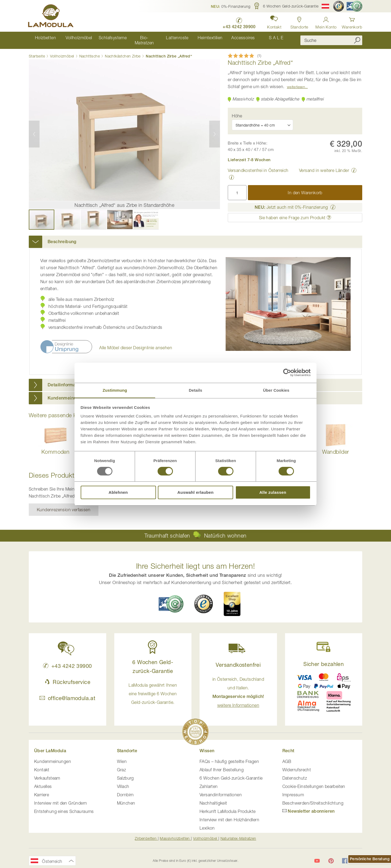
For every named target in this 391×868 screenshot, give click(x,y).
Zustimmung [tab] (115, 390)
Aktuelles (43, 781)
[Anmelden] (326, 21)
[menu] (161, 38)
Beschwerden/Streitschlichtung (313, 798)
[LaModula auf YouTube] (317, 856)
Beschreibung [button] (62, 237)
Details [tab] (195, 390)
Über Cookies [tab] (276, 390)
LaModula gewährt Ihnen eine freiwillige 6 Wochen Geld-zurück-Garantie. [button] (153, 689)
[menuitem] (45, 38)
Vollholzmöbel (62, 51)
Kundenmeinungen (53, 757)
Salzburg (125, 773)
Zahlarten (209, 781)
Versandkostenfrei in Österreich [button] (258, 165)
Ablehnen (118, 493)
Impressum (293, 790)
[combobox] (331, 38)
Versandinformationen (221, 790)
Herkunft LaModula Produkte (228, 806)
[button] (231, 6)
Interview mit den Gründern (61, 798)
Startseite (37, 51)
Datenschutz (295, 773)
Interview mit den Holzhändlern (229, 815)
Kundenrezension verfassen (64, 505)
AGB (287, 757)
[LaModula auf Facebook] (345, 856)
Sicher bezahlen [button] (324, 659)
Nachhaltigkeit (213, 798)
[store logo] (52, 17)
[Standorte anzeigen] (299, 21)
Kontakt (42, 765)
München (126, 798)
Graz (122, 765)
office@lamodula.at (67, 693)
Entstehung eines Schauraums (64, 806)
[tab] (195, 237)
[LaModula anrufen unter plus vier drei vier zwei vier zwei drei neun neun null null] (238, 22)
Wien (122, 757)
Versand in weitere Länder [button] (324, 165)
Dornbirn (125, 790)
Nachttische (90, 51)
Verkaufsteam (47, 773)
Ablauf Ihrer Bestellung (222, 765)
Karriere (42, 790)
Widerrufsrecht (297, 765)
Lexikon (207, 823)
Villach (123, 781)
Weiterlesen (296, 82)
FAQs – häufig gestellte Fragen (229, 757)
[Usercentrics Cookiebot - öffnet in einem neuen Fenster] (287, 372)
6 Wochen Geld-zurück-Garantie (231, 773)
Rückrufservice (67, 677)
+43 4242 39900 (67, 661)
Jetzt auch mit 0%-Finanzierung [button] (291, 202)
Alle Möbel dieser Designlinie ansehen (136, 343)
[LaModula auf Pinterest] (331, 856)
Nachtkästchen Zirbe (123, 51)
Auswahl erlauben (196, 493)
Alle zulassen (273, 493)
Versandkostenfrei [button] (238, 660)
